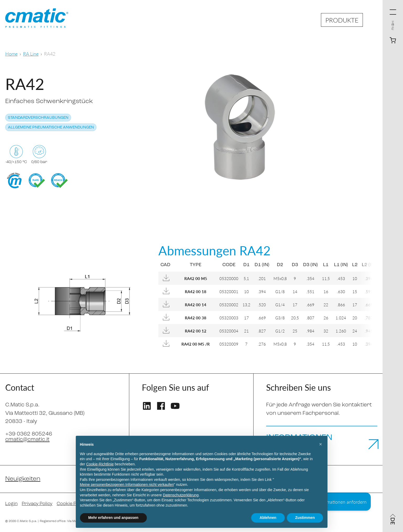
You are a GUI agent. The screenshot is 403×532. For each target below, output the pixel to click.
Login (11, 504)
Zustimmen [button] (305, 518)
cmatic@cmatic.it (27, 440)
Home (11, 54)
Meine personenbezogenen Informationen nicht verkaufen (127, 485)
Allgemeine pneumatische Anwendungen (51, 128)
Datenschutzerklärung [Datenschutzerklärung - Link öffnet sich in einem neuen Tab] (181, 495)
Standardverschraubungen (38, 118)
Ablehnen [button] (268, 518)
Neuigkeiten (23, 479)
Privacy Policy (37, 504)
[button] (321, 444)
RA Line (31, 54)
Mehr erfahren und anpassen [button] (113, 518)
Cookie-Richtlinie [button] (100, 464)
